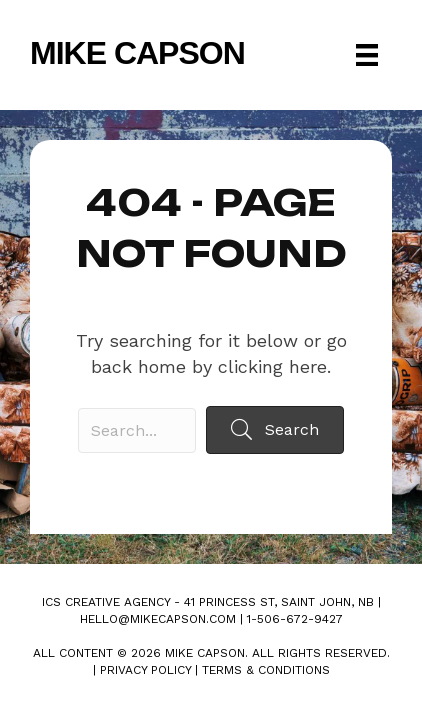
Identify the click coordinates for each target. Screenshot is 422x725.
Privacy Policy (145, 670)
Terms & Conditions (266, 670)
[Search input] (137, 430)
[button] (275, 429)
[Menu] (367, 55)
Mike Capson (137, 53)
